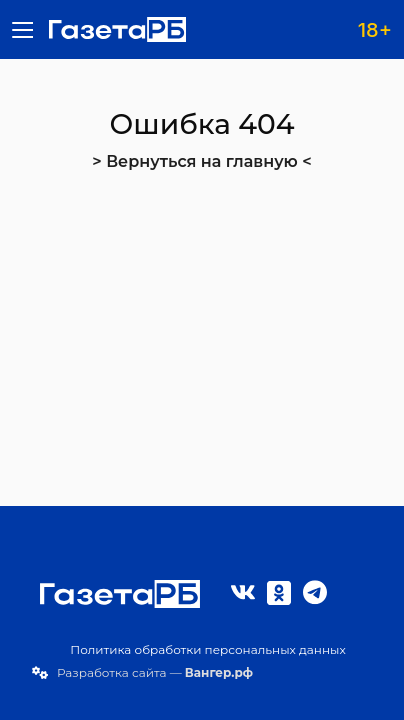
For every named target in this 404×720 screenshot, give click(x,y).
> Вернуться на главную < (201, 161)
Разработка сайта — (155, 672)
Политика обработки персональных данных (208, 649)
